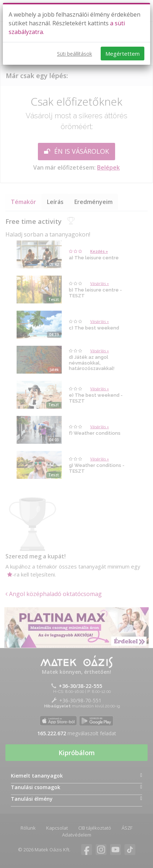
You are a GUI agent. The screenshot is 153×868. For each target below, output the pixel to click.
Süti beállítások (75, 54)
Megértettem (123, 54)
